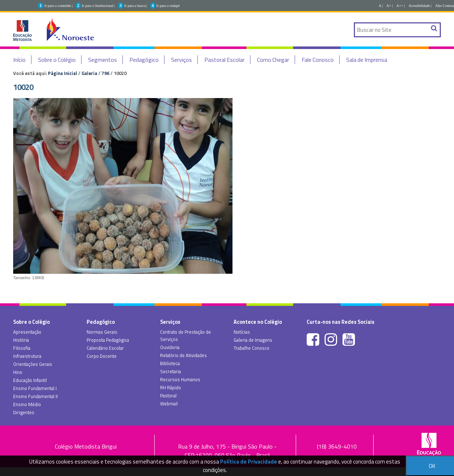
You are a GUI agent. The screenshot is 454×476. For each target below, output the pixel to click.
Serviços (181, 60)
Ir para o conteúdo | (58, 6)
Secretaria (171, 371)
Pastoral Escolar (224, 60)
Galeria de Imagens (253, 340)
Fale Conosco (318, 60)
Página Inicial (63, 73)
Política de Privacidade (249, 462)
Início (19, 60)
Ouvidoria (170, 347)
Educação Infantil (30, 380)
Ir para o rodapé (168, 6)
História (21, 340)
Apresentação (27, 332)
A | (381, 6)
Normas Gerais (102, 332)
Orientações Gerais (33, 364)
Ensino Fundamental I (35, 388)
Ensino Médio (27, 404)
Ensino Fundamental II (35, 396)
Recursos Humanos (180, 379)
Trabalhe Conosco (251, 348)
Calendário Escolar (105, 348)
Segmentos (103, 60)
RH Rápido (171, 387)
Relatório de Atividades (184, 355)
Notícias (242, 332)
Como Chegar (273, 60)
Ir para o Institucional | (99, 6)
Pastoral (168, 396)
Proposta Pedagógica (108, 340)
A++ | (400, 6)
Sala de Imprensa (367, 60)
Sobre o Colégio (57, 60)
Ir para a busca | (136, 6)
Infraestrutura (27, 356)
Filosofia (22, 348)
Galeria (89, 73)
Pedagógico (144, 60)
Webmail (169, 404)
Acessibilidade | (420, 6)
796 (105, 73)
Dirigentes (24, 412)
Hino (18, 372)
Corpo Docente (102, 356)
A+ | (389, 6)
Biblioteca (170, 363)
